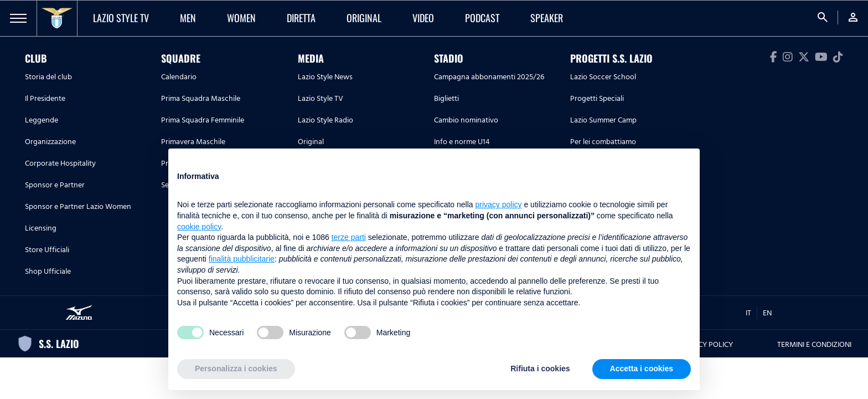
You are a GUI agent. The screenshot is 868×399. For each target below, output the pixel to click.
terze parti (349, 237)
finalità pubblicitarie (242, 259)
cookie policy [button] (199, 227)
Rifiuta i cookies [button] (540, 369)
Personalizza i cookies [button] (236, 369)
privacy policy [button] (499, 204)
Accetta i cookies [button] (642, 369)
